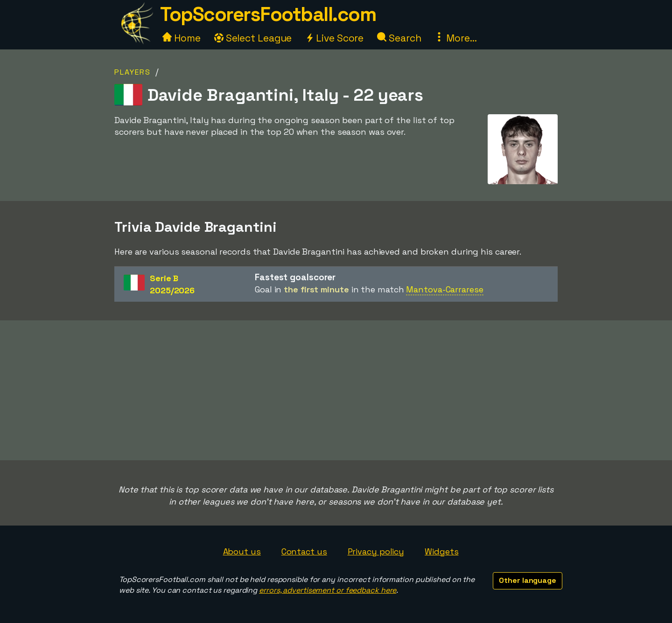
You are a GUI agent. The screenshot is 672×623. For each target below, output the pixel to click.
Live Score (334, 38)
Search (399, 38)
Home (182, 38)
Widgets (441, 551)
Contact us (304, 551)
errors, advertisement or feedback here (328, 590)
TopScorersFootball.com (268, 14)
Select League (253, 38)
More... (455, 38)
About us (242, 551)
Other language (528, 580)
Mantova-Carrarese (444, 289)
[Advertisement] (336, 390)
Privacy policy (376, 551)
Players (133, 72)
